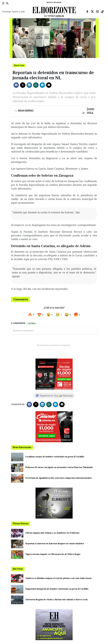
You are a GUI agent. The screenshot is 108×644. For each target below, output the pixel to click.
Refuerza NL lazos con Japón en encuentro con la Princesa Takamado (59, 467)
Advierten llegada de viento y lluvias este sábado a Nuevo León (56, 600)
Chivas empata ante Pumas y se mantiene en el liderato (52, 533)
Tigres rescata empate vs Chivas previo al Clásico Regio (53, 554)
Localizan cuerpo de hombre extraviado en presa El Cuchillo (55, 457)
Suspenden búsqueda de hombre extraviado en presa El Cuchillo (57, 589)
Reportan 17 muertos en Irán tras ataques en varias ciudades (55, 544)
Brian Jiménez (26, 111)
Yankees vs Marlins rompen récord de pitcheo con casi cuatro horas (58, 578)
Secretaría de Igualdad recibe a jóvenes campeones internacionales (59, 478)
